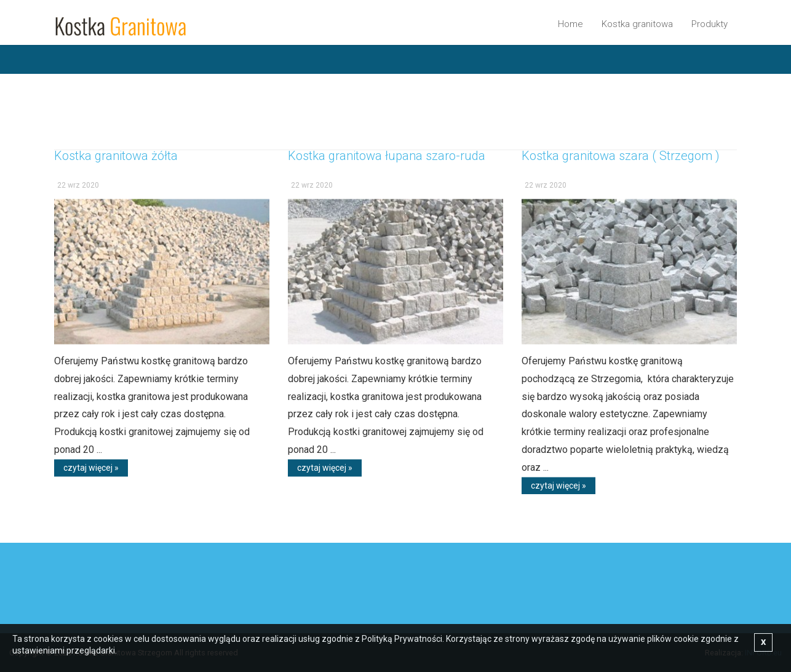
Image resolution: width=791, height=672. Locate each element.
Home (570, 24)
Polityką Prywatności (402, 639)
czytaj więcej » (91, 471)
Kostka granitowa (637, 24)
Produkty (710, 24)
